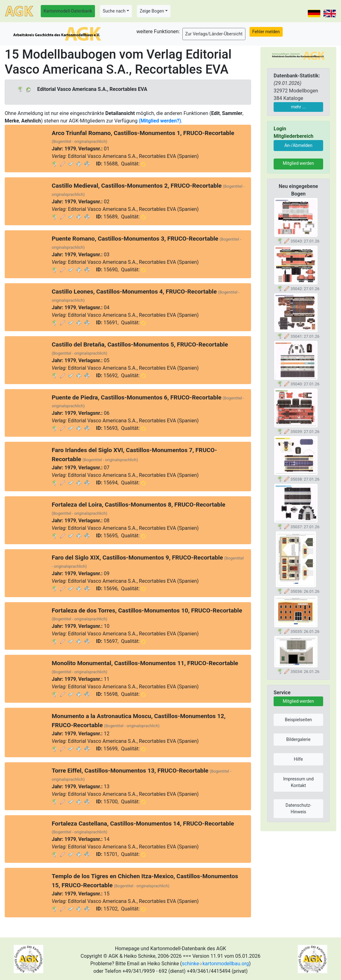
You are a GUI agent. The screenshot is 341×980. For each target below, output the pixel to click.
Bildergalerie (298, 739)
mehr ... (299, 107)
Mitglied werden (298, 163)
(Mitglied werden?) (160, 121)
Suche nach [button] (114, 11)
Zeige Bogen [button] (152, 11)
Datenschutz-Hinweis (298, 808)
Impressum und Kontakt (298, 782)
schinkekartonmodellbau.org (215, 964)
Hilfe (299, 759)
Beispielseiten (299, 720)
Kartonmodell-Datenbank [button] (68, 11)
